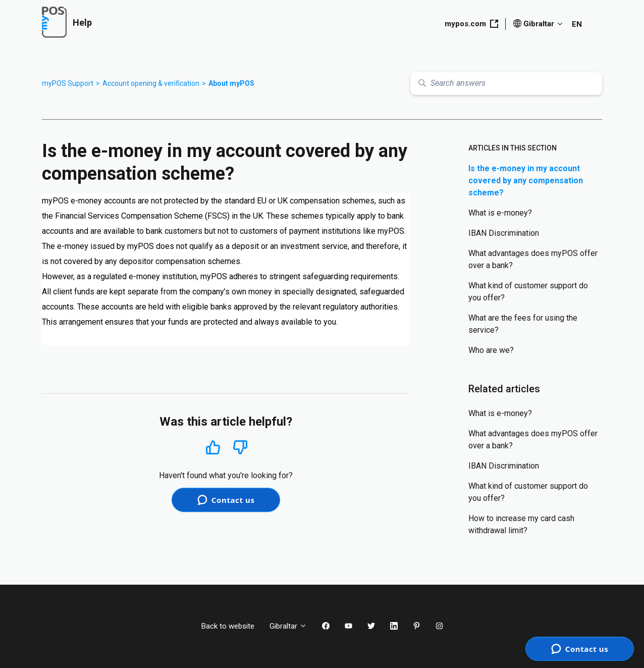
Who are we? (491, 350)
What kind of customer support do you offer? (528, 292)
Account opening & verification (151, 83)
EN (577, 24)
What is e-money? (500, 213)
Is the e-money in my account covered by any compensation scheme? (526, 181)
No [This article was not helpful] (240, 448)
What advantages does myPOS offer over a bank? (533, 259)
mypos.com (471, 24)
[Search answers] (506, 84)
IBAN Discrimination (504, 233)
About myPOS (231, 83)
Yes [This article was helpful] (213, 447)
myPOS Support (68, 83)
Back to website (228, 626)
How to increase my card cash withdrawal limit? (521, 524)
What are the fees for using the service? (523, 324)
